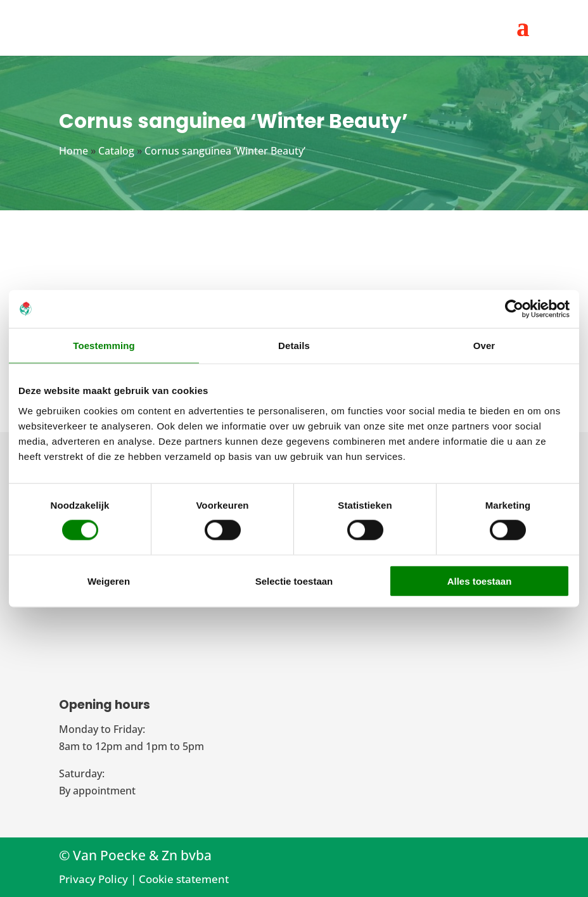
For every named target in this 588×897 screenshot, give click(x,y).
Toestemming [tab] (104, 346)
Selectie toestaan (294, 581)
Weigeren (109, 581)
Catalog (116, 151)
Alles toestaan (480, 581)
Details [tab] (294, 346)
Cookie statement (184, 879)
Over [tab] (484, 346)
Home (73, 151)
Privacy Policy (93, 879)
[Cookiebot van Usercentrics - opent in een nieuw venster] (514, 309)
